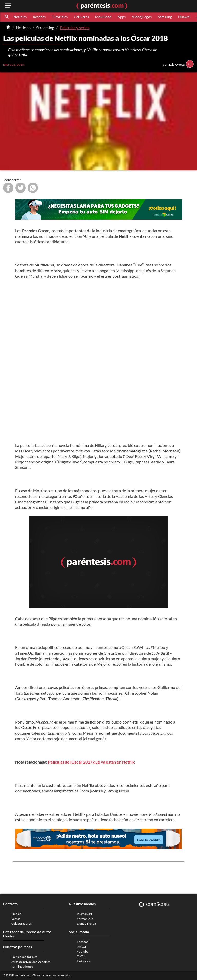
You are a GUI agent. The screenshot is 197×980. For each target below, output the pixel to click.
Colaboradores (21, 924)
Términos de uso (22, 967)
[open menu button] (8, 6)
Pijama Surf (85, 914)
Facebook (84, 942)
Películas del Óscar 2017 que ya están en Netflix (91, 762)
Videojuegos (142, 17)
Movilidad (103, 17)
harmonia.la (85, 919)
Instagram (84, 961)
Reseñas (39, 17)
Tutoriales (60, 17)
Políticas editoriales (24, 957)
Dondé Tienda (86, 924)
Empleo (16, 914)
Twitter (82, 947)
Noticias (20, 17)
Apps (122, 17)
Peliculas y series (75, 28)
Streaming (45, 28)
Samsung (165, 17)
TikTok (81, 956)
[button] (7, 17)
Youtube (83, 951)
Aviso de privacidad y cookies (31, 962)
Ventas (16, 919)
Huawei (184, 17)
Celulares (81, 17)
